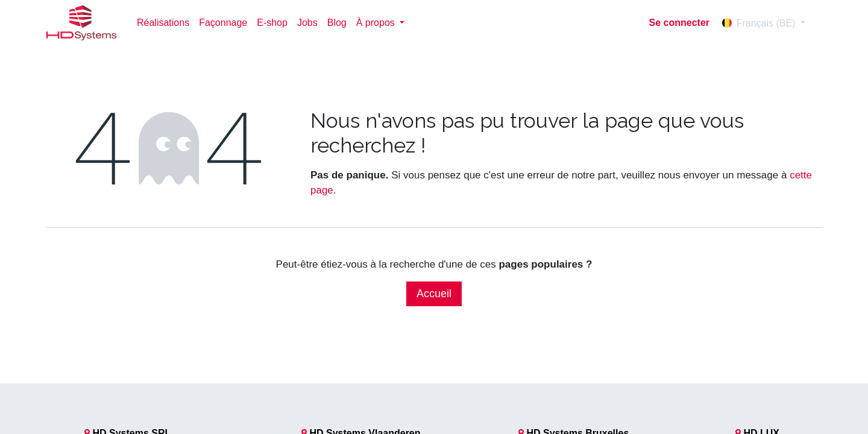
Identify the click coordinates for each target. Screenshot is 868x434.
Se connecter (679, 23)
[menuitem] (163, 23)
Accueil (434, 294)
